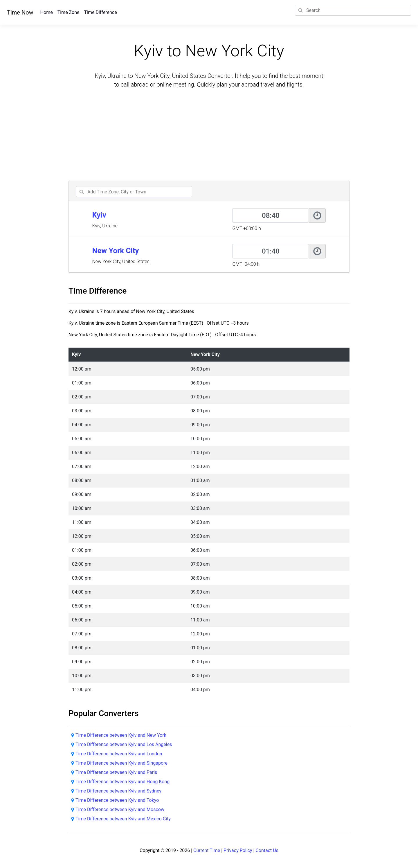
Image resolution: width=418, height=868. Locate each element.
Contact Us (267, 850)
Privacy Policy (238, 850)
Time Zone (69, 12)
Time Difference (100, 12)
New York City (115, 251)
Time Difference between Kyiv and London (119, 754)
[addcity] (134, 192)
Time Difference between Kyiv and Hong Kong (122, 782)
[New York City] (271, 251)
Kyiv (99, 215)
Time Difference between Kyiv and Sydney (118, 791)
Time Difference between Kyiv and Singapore (121, 763)
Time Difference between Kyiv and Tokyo (117, 800)
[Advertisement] (209, 135)
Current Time (207, 850)
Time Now (20, 12)
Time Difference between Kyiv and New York (121, 735)
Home (47, 12)
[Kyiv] (271, 215)
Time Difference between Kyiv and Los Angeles (124, 744)
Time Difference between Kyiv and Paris (116, 772)
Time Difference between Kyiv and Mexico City (123, 819)
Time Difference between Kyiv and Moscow (120, 809)
